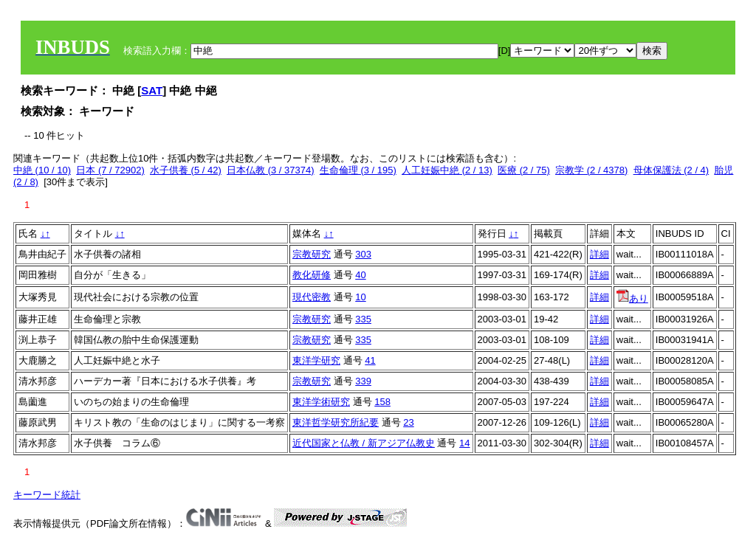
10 (360, 297)
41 (370, 360)
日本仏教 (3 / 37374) (271, 170)
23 (408, 422)
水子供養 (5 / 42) (186, 170)
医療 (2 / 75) (524, 170)
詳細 (599, 254)
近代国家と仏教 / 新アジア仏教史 (364, 443)
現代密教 (312, 297)
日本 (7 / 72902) (110, 170)
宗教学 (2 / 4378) (591, 170)
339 (363, 381)
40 (360, 275)
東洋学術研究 (321, 402)
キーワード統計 (47, 495)
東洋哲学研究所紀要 (336, 422)
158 (382, 402)
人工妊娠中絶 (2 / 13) (447, 170)
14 (464, 443)
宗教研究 (312, 254)
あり (632, 298)
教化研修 (312, 275)
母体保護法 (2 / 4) (671, 170)
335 (363, 319)
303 (363, 254)
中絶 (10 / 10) (42, 170)
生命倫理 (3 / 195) (358, 170)
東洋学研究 (316, 360)
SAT (152, 90)
